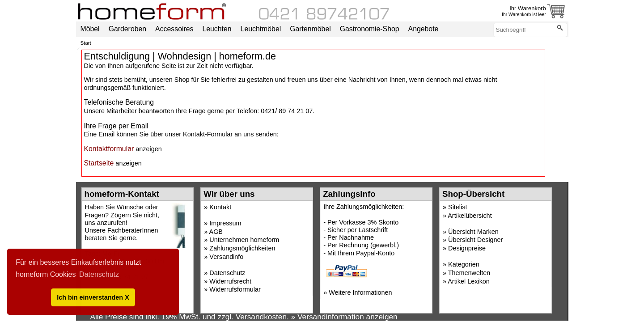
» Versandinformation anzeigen (344, 317)
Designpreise (467, 248)
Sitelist (458, 207)
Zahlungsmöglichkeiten (242, 248)
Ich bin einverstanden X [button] (93, 297)
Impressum (225, 223)
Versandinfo (226, 257)
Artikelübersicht (470, 216)
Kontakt (220, 207)
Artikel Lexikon (469, 281)
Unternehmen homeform (244, 240)
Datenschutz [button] (99, 274)
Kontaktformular (109, 149)
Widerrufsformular (235, 289)
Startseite (99, 163)
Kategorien (464, 264)
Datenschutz (227, 273)
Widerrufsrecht (230, 281)
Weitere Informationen (360, 292)
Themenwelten (469, 273)
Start (86, 43)
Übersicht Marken (473, 232)
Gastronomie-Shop (370, 29)
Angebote (424, 29)
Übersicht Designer (475, 240)
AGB (216, 232)
